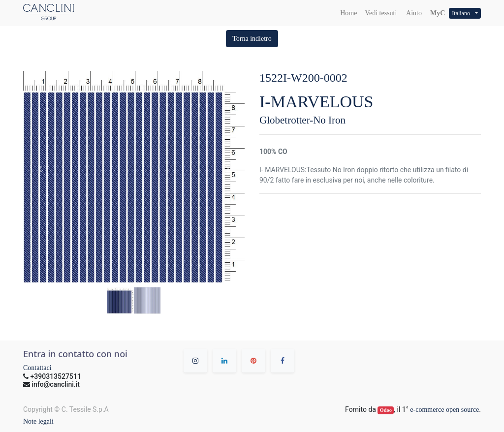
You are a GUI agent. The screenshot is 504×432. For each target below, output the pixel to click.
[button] (252, 39)
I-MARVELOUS (316, 102)
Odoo (386, 410)
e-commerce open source (444, 410)
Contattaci (37, 368)
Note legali (38, 421)
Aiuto (413, 13)
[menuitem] (348, 13)
